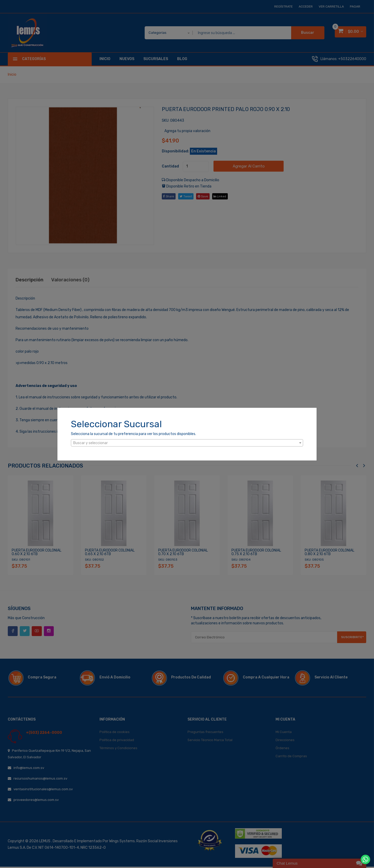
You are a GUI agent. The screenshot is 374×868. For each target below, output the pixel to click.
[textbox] (187, 443)
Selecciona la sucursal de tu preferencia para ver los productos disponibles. (133, 434)
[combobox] (187, 443)
